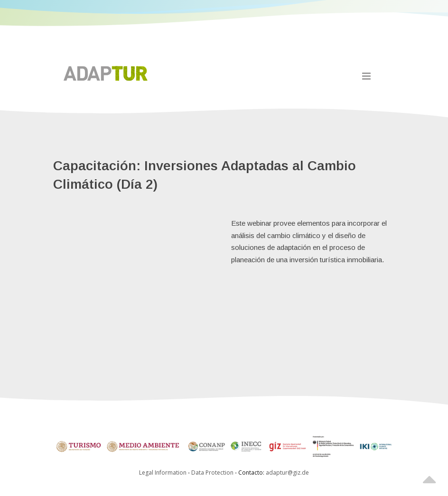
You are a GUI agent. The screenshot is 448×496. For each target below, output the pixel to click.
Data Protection (213, 473)
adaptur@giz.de (287, 473)
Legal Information (163, 473)
